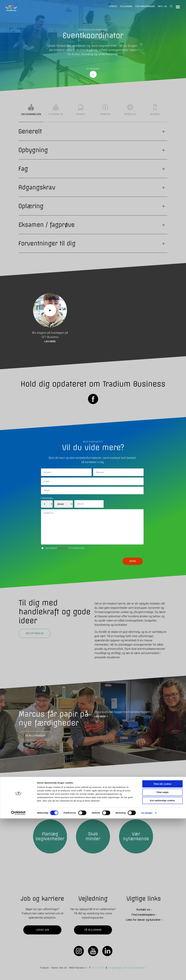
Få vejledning (93, 930)
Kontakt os (143, 910)
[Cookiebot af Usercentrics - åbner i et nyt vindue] (18, 974)
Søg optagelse (35, 633)
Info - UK (162, 6)
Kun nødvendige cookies (162, 962)
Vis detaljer (147, 974)
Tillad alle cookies (162, 945)
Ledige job (42, 930)
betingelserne (63, 548)
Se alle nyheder (36, 736)
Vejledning (126, 6)
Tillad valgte (162, 954)
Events (113, 6)
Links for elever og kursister (143, 920)
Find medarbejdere (143, 915)
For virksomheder (145, 6)
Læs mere (50, 341)
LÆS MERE (100, 717)
